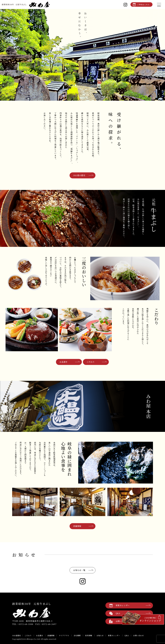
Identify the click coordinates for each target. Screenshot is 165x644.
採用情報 (89, 635)
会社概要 (77, 635)
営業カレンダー (123, 605)
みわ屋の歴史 (79, 175)
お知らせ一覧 (79, 570)
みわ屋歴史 (17, 635)
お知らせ (100, 635)
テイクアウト (64, 635)
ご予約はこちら (143, 5)
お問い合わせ (138, 635)
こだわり (91, 362)
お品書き (64, 362)
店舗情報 (77, 526)
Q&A (127, 635)
